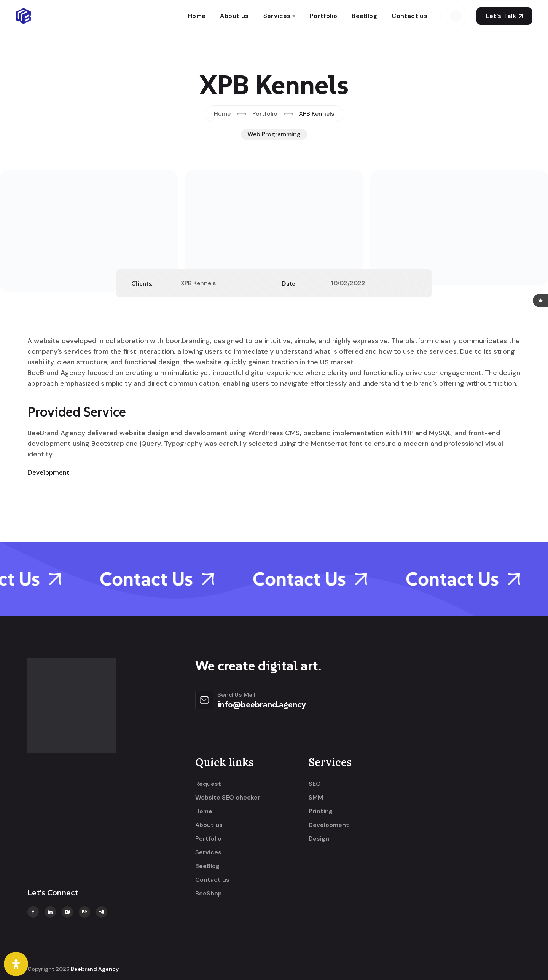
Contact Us (167, 579)
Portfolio (324, 16)
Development (329, 825)
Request (208, 784)
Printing (321, 811)
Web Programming (274, 134)
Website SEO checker (228, 798)
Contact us (409, 16)
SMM (316, 798)
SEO (315, 784)
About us (234, 16)
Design (319, 839)
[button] (28, 234)
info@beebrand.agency (262, 704)
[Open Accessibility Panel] (16, 964)
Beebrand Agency (95, 969)
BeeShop (209, 894)
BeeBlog (364, 16)
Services (277, 16)
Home (197, 16)
